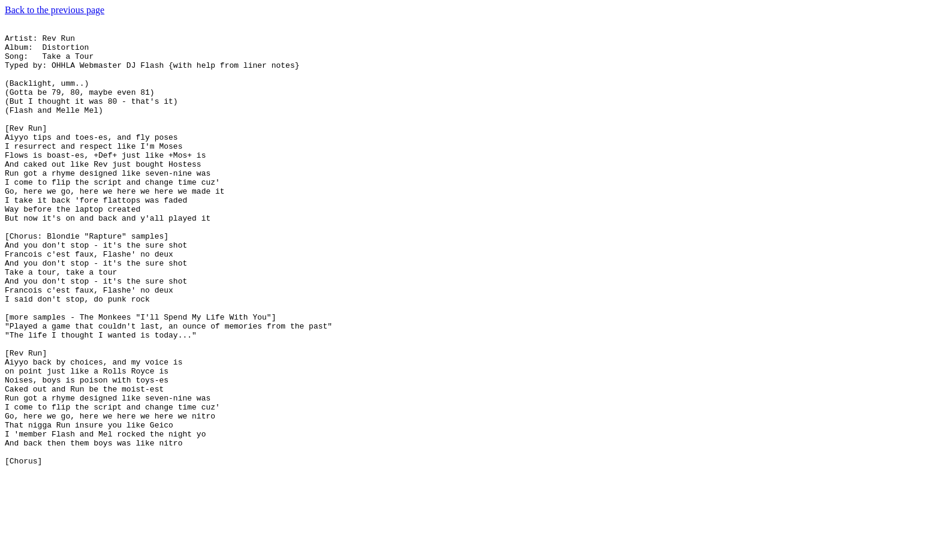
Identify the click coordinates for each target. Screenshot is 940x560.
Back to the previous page (55, 10)
